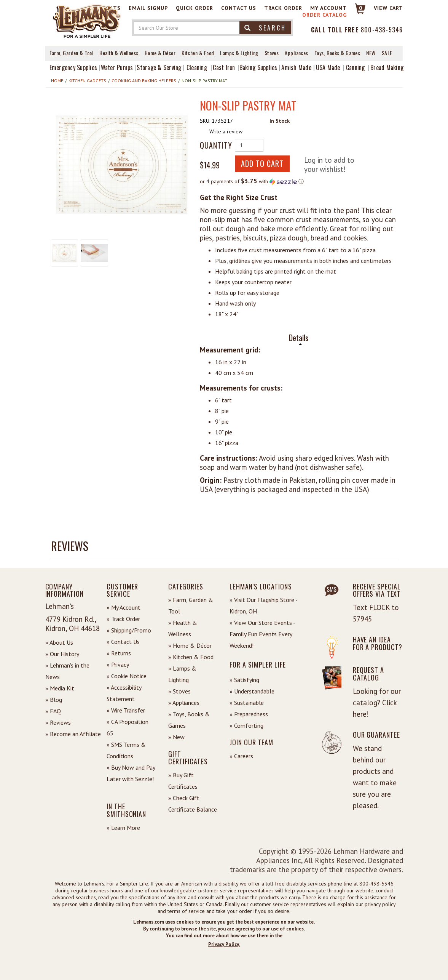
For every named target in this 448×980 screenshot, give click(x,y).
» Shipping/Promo (129, 630)
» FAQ (53, 711)
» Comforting (246, 725)
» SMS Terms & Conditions (126, 750)
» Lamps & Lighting (182, 674)
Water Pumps (117, 67)
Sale (387, 53)
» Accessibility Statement (124, 693)
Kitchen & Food (198, 53)
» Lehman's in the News (67, 671)
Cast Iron (224, 67)
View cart (388, 8)
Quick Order (195, 8)
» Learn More (123, 828)
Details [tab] (299, 338)
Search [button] (265, 28)
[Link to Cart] (356, 12)
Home (57, 81)
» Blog (54, 700)
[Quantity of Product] (249, 145)
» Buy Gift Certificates (183, 781)
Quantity (214, 145)
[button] (122, 165)
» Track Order (123, 619)
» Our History (62, 654)
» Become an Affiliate (73, 734)
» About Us (59, 642)
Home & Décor (160, 53)
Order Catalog (324, 15)
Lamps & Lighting (239, 53)
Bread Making (387, 67)
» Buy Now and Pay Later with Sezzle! (131, 773)
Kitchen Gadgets (87, 81)
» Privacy (118, 665)
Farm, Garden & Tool (72, 53)
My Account (328, 8)
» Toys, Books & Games (189, 720)
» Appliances (184, 703)
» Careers (241, 756)
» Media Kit (60, 688)
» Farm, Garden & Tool (191, 605)
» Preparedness (249, 714)
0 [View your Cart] (361, 8)
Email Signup (148, 8)
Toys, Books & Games (337, 53)
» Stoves (179, 691)
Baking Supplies (258, 67)
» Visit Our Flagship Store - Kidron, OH (263, 605)
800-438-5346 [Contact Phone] (382, 30)
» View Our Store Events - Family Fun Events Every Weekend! (262, 634)
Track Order (283, 8)
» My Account (124, 607)
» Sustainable (247, 703)
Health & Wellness (119, 53)
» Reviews (58, 722)
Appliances (297, 53)
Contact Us (239, 8)
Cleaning (197, 67)
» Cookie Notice (127, 676)
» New (176, 737)
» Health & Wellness (183, 628)
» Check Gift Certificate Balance (193, 804)
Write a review (226, 131)
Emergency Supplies (73, 67)
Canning (356, 67)
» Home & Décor (190, 645)
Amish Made (296, 67)
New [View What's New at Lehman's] (371, 53)
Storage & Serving (159, 67)
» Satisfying (244, 680)
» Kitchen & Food (191, 657)
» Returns (119, 653)
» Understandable (252, 691)
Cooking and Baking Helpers (144, 81)
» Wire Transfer (126, 710)
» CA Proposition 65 (128, 727)
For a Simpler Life (257, 665)
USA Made (328, 67)
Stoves (272, 53)
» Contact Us (123, 642)
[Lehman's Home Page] (87, 21)
